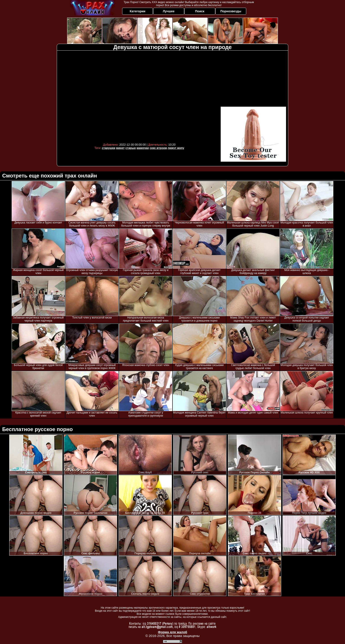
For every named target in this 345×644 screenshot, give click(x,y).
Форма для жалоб (172, 632)
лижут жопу (176, 148)
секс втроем (158, 148)
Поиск (200, 11)
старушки (109, 148)
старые (131, 148)
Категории (138, 11)
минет (120, 148)
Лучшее (169, 11)
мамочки (143, 148)
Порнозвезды (231, 11)
